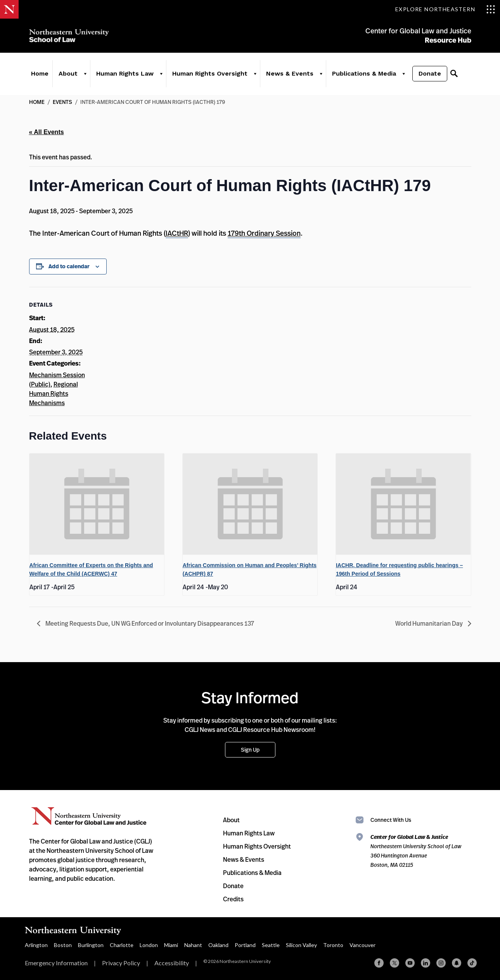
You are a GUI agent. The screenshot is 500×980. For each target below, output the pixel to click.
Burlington (91, 945)
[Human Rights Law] (161, 74)
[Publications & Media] (403, 74)
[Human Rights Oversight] (255, 74)
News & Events (290, 74)
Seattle (271, 945)
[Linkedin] (426, 963)
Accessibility (172, 963)
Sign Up (250, 750)
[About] (85, 74)
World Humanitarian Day (430, 623)
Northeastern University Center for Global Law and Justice (89, 816)
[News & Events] (321, 74)
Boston (63, 945)
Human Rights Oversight (210, 74)
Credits (233, 899)
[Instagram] (441, 963)
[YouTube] (410, 963)
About (68, 74)
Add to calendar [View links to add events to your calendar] (69, 266)
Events (62, 102)
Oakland (218, 945)
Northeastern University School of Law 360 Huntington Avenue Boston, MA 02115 (416, 851)
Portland (245, 945)
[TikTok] (472, 963)
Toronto (333, 945)
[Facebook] (379, 963)
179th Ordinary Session (264, 233)
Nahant (193, 945)
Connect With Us (391, 820)
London (149, 945)
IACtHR (177, 233)
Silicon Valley (301, 945)
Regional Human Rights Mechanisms (54, 393)
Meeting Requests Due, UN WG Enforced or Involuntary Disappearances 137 (149, 623)
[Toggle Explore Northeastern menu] (445, 9)
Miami (171, 945)
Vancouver (362, 945)
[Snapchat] (457, 963)
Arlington (36, 945)
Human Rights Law (125, 74)
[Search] (454, 74)
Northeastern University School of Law (70, 36)
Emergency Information (56, 963)
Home (40, 74)
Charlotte (122, 945)
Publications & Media (364, 74)
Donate (430, 74)
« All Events (47, 132)
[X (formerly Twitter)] (394, 963)
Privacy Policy (121, 963)
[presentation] (97, 504)
